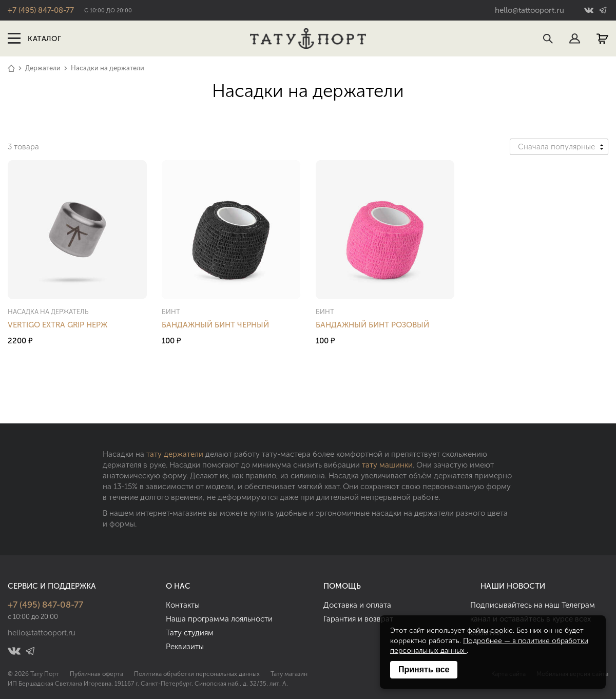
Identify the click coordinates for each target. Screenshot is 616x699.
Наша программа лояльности (219, 619)
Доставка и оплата (357, 605)
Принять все (424, 669)
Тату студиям (190, 633)
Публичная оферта (97, 674)
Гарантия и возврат (358, 619)
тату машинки (387, 465)
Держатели (43, 68)
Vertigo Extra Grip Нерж (57, 325)
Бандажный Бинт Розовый (372, 325)
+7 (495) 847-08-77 (41, 10)
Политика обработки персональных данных (197, 674)
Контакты (183, 605)
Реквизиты (185, 647)
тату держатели (175, 454)
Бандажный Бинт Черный (215, 325)
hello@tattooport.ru (530, 10)
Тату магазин (289, 674)
